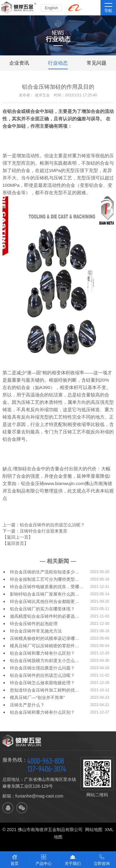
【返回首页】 (15, 543)
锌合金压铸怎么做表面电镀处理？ (42, 683)
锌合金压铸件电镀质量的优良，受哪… (47, 587)
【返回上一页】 (18, 537)
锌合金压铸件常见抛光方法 (36, 631)
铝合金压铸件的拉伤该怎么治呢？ (42, 675)
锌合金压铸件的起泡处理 (34, 624)
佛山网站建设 (58, 844)
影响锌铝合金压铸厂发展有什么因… (45, 594)
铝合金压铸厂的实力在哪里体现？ (42, 609)
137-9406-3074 (47, 769)
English (52, 8)
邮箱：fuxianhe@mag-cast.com (33, 796)
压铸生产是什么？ (27, 705)
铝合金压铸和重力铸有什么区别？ (42, 653)
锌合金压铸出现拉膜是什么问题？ (42, 668)
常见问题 (97, 63)
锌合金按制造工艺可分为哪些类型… (45, 579)
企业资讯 (19, 63)
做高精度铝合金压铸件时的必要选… (45, 616)
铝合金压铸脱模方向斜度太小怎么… (45, 661)
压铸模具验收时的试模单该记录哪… (45, 638)
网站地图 (94, 830)
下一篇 (35, 531)
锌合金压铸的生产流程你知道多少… (45, 572)
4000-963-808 (46, 761)
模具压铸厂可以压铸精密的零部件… (45, 646)
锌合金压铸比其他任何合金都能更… (45, 601)
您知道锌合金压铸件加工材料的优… (45, 690)
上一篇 (44, 525)
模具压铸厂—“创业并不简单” (37, 697)
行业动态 (58, 63)
